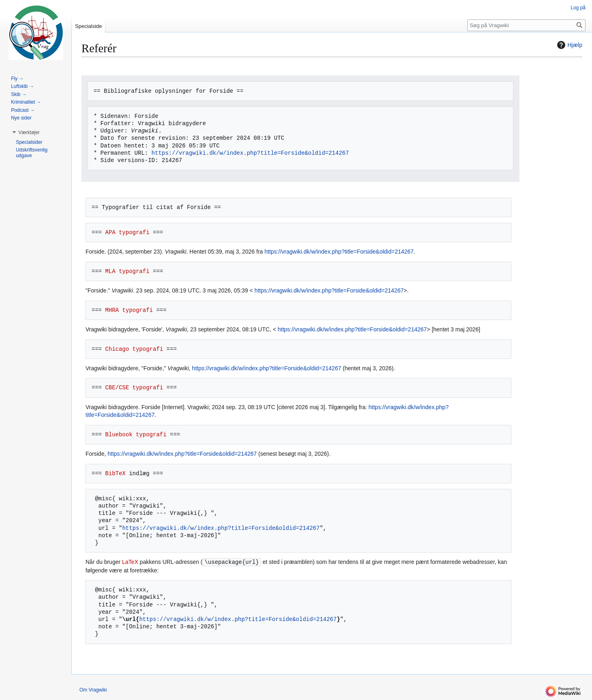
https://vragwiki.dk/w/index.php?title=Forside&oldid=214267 (250, 153)
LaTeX (130, 562)
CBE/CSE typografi (134, 387)
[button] (29, 132)
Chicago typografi (134, 349)
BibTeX (115, 473)
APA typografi (127, 232)
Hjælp (569, 45)
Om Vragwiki (93, 690)
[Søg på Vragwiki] (526, 25)
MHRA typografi (129, 310)
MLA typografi (127, 271)
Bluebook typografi (136, 434)
